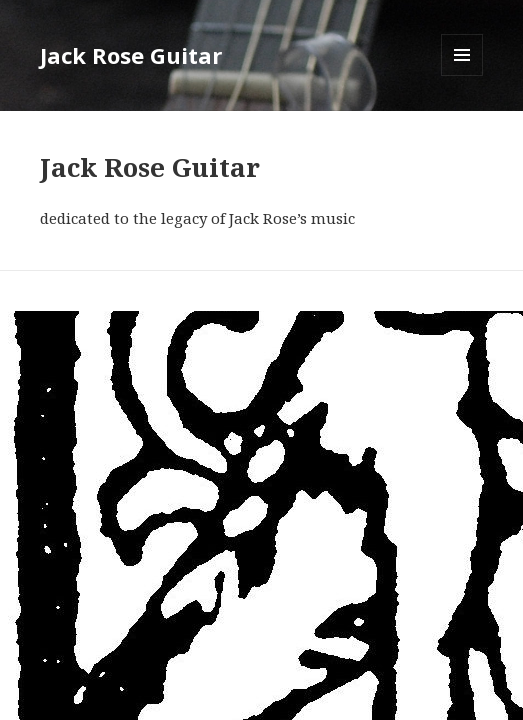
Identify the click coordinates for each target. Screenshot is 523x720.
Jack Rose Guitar (131, 55)
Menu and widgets (462, 75)
